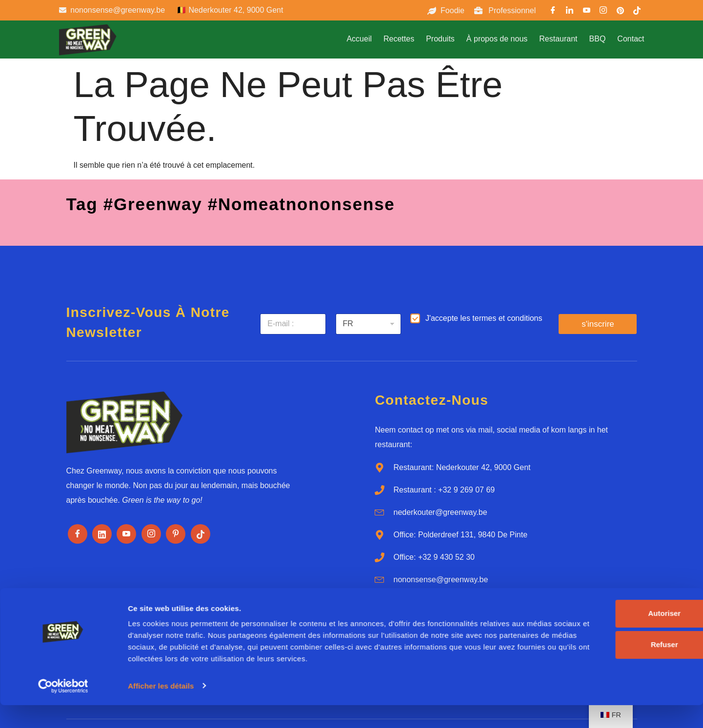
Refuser (597, 656)
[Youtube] (586, 12)
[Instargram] (603, 12)
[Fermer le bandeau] (688, 615)
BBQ (598, 39)
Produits (440, 39)
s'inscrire (598, 324)
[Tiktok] (201, 534)
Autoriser (597, 625)
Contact (631, 39)
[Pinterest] (620, 12)
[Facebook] (553, 12)
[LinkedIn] (570, 12)
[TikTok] (637, 12)
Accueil (359, 39)
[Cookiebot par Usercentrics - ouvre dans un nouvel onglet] (63, 709)
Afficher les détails (161, 709)
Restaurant (558, 39)
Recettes (399, 39)
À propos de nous (497, 39)
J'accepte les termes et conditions (484, 318)
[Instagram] (151, 534)
